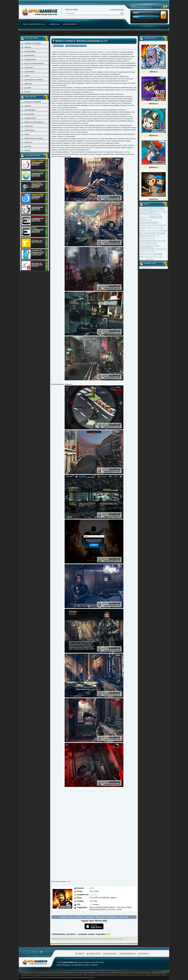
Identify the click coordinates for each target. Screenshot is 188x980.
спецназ (103, 939)
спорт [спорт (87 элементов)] (156, 246)
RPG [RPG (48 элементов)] (158, 211)
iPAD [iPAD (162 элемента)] (150, 208)
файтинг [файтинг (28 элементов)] (153, 251)
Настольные (29, 55)
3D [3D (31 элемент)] (140, 209)
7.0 (91, 904)
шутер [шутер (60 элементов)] (152, 257)
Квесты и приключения (34, 63)
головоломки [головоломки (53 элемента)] (145, 225)
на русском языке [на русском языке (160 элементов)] (152, 233)
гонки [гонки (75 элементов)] (155, 225)
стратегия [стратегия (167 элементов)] (147, 248)
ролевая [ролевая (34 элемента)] (148, 243)
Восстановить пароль (141, 21)
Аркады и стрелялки (33, 43)
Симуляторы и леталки (34, 80)
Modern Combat (67, 939)
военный (83, 939)
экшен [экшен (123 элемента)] (149, 259)
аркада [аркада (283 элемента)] (156, 216)
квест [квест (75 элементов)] (142, 230)
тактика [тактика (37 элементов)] (142, 251)
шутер (120, 939)
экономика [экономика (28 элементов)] (159, 257)
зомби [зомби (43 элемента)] (149, 228)
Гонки (27, 76)
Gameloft (93, 895)
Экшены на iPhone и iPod (76, 46)
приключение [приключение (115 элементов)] (148, 241)
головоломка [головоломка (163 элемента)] (149, 222)
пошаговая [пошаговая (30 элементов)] (151, 238)
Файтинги (28, 84)
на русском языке (93, 939)
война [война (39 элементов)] (150, 220)
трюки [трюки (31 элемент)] (148, 251)
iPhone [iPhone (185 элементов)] (159, 208)
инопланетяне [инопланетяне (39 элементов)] (158, 228)
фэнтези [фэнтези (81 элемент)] (144, 256)
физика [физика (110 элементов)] (158, 254)
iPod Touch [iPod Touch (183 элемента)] (147, 211)
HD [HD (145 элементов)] (144, 208)
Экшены (28, 47)
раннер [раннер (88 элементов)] (161, 241)
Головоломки (30, 51)
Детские (28, 88)
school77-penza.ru (145, 268)
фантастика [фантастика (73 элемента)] (146, 254)
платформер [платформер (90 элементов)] (147, 236)
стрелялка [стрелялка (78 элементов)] (160, 249)
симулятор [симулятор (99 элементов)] (146, 246)
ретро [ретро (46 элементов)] (142, 243)
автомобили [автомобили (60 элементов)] (155, 214)
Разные (27, 92)
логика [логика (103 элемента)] (163, 230)
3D (59, 939)
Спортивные (30, 72)
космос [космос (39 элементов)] (148, 230)
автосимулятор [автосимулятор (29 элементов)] (144, 217)
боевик (76, 939)
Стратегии (29, 68)
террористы (112, 939)
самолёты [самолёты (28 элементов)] (154, 243)
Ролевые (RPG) (30, 59)
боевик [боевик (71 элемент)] (143, 219)
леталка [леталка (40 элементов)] (155, 230)
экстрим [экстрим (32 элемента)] (142, 259)
